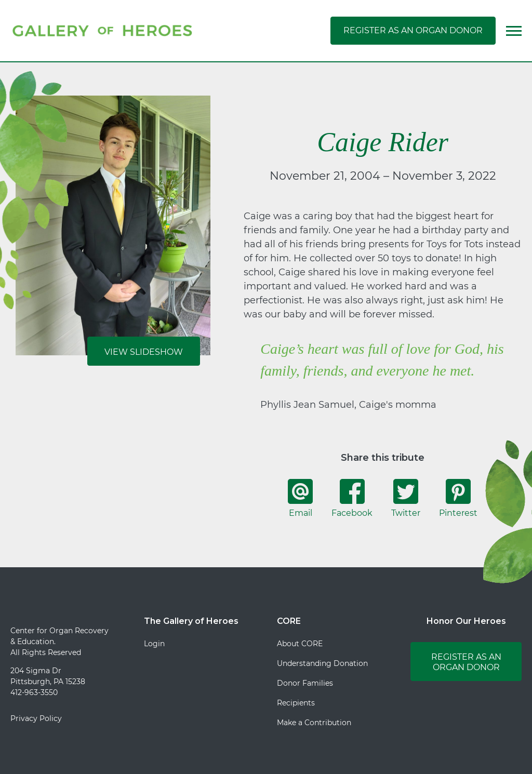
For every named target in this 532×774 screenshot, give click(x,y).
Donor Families (305, 683)
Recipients (296, 703)
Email (300, 498)
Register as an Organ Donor (413, 30)
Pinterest (458, 498)
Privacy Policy (36, 718)
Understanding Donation (322, 663)
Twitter (406, 498)
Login (154, 644)
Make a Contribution (314, 723)
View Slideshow (144, 352)
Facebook (352, 498)
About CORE (300, 644)
